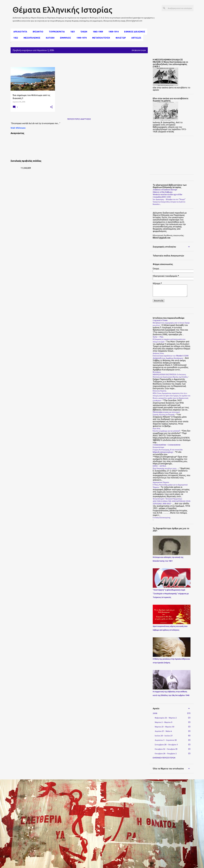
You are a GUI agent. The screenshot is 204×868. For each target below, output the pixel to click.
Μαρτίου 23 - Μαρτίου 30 (164, 727)
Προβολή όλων (139, 50)
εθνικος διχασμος (134, 32)
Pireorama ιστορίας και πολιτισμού (166, 412)
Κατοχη (49, 38)
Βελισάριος (157, 372)
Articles (135, 38)
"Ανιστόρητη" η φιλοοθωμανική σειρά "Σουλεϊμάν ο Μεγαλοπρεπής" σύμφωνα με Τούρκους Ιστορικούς (171, 594)
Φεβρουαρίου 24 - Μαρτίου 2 (166, 718)
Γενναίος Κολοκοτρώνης (162, 518)
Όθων (83, 32)
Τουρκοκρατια (56, 32)
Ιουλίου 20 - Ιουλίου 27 (164, 736)
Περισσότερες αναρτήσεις (79, 119)
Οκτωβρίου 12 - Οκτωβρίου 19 (166, 749)
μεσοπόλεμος (31, 38)
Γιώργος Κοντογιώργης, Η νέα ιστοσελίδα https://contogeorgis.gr (168, 451)
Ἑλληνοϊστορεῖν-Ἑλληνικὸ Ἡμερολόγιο (167, 499)
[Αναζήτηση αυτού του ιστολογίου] (180, 8)
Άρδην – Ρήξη (158, 337)
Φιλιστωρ (120, 38)
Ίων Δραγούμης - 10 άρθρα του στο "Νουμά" (169, 199)
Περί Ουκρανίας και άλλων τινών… (165, 468)
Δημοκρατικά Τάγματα (161, 482)
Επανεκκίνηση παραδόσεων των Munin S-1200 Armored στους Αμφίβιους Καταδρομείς (171, 357)
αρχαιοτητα (20, 32)
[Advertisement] (72, 61)
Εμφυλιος (65, 38)
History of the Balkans (163, 192)
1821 (72, 32)
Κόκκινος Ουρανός (160, 391)
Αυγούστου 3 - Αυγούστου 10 (166, 740)
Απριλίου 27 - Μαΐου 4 (163, 731)
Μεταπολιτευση (100, 38)
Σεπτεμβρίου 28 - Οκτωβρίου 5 (166, 745)
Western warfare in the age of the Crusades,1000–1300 (167, 196)
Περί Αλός (157, 428)
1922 (15, 38)
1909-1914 (113, 32)
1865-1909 (97, 32)
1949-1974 (81, 38)
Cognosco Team (160, 320)
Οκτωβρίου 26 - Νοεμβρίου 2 (166, 754)
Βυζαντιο (37, 32)
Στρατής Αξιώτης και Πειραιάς (164, 415)
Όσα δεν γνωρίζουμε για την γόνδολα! (166, 431)
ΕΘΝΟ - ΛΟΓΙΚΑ (160, 466)
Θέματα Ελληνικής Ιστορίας (62, 10)
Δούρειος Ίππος (158, 353)
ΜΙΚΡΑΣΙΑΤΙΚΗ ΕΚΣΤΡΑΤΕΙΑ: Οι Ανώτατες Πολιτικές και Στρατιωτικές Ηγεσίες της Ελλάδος (170, 376)
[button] (51, 107)
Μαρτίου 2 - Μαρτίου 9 (164, 722)
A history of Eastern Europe (165, 190)
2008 (155, 713)
